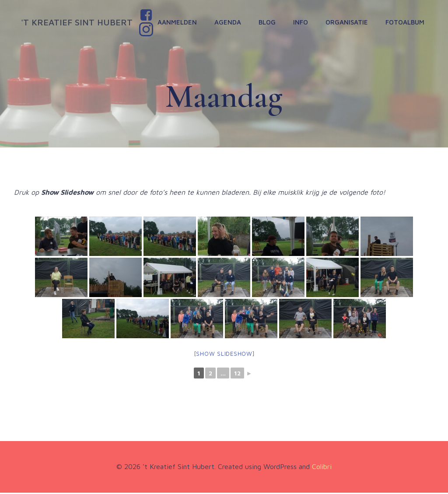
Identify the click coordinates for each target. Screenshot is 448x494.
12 (237, 375)
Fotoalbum (406, 23)
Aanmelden (178, 23)
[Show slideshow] (224, 355)
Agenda (229, 23)
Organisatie (348, 23)
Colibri (322, 468)
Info (301, 23)
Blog (268, 23)
